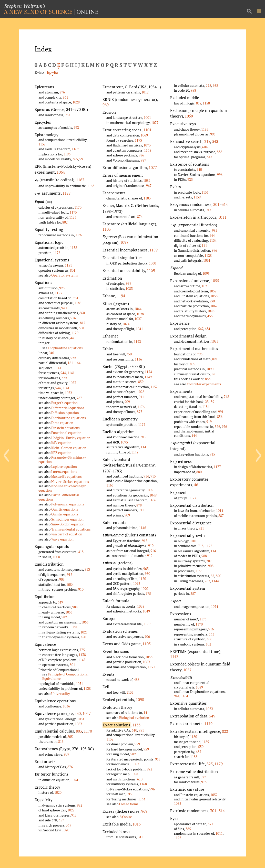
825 (210, 764)
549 (212, 716)
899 (193, 364)
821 (215, 359)
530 (78, 713)
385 (188, 829)
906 (147, 637)
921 (201, 528)
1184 (206, 407)
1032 (68, 393)
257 (193, 594)
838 (220, 152)
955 (158, 759)
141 (204, 246)
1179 (147, 624)
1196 (67, 154)
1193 (138, 140)
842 (210, 157)
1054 (81, 719)
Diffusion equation (65, 413)
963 (146, 569)
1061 (207, 260)
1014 (220, 511)
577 (211, 824)
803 (79, 731)
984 (75, 607)
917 (74, 815)
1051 (79, 684)
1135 (130, 692)
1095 (206, 273)
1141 (58, 368)
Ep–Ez (53, 72)
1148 (148, 150)
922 (73, 358)
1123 (209, 546)
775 (82, 650)
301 (216, 204)
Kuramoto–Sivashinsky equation (62, 459)
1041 (139, 329)
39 (212, 402)
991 (82, 159)
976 (214, 250)
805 (70, 737)
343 (215, 141)
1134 (213, 240)
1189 (206, 742)
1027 (138, 319)
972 (150, 769)
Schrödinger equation (67, 519)
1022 (71, 810)
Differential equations (68, 408)
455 (210, 316)
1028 (76, 102)
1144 (142, 799)
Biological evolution (134, 718)
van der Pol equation (67, 534)
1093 (124, 442)
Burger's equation (64, 403)
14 (145, 713)
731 (76, 298)
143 (212, 634)
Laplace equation (64, 467)
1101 (147, 130)
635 (198, 752)
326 (217, 427)
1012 (145, 92)
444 (194, 436)
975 (148, 594)
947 (208, 210)
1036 (66, 706)
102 (208, 644)
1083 (129, 289)
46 (196, 485)
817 (199, 103)
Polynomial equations (68, 504)
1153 (58, 293)
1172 (57, 253)
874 (140, 217)
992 (76, 128)
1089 (199, 687)
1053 (73, 383)
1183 (147, 198)
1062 (78, 724)
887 (221, 516)
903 (62, 579)
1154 (148, 372)
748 (226, 397)
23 (207, 402)
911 (141, 397)
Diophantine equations (65, 348)
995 (213, 134)
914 (146, 476)
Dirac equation (62, 423)
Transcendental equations (71, 529)
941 (140, 837)
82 (212, 576)
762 (207, 581)
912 (70, 575)
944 (63, 373)
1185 (78, 303)
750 (129, 354)
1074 (215, 607)
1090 (145, 589)
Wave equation (62, 539)
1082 (147, 181)
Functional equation (66, 433)
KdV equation (61, 443)
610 (134, 730)
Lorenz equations (64, 472)
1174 (73, 217)
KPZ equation (61, 453)
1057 (136, 764)
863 (208, 379)
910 (81, 589)
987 (143, 160)
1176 (141, 407)
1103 (107, 229)
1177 (67, 193)
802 (65, 222)
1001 (147, 118)
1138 (82, 655)
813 (61, 742)
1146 (142, 528)
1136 (138, 359)
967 (68, 115)
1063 (85, 622)
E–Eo (39, 72)
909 (67, 754)
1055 (69, 612)
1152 (154, 387)
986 (141, 155)
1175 (73, 212)
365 (75, 159)
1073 (147, 145)
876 (62, 92)
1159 (154, 250)
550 (201, 747)
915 (144, 437)
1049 (153, 495)
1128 (208, 256)
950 (147, 574)
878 (139, 505)
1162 (80, 180)
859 (141, 382)
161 (70, 363)
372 (64, 378)
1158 (74, 248)
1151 (68, 265)
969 (106, 105)
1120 (142, 579)
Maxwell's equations (67, 477)
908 (211, 566)
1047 (87, 713)
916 (73, 318)
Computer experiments (204, 384)
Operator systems (65, 275)
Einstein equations (65, 428)
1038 (74, 627)
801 (73, 270)
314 (225, 204)
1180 (193, 737)
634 (207, 329)
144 (212, 236)
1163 (91, 186)
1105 (147, 644)
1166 (152, 500)
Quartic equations (65, 509)
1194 (121, 296)
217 (207, 141)
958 (215, 86)
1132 (42, 144)
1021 (84, 632)
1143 (174, 657)
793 (200, 354)
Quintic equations (65, 514)
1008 (56, 557)
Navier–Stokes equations (70, 482)
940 (64, 308)
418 (81, 552)
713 (201, 546)
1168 (143, 784)
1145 (82, 660)
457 (61, 820)
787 (79, 398)
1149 (148, 377)
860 (82, 313)
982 (64, 617)
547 (201, 329)
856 (220, 417)
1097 (124, 242)
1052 (213, 291)
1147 (135, 452)
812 (83, 323)
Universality (61, 694)
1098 (140, 700)
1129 (75, 333)
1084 (70, 585)
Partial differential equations (59, 497)
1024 (75, 780)
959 (129, 283)
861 (65, 97)
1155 (199, 571)
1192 (79, 235)
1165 (110, 485)
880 (199, 472)
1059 (189, 116)
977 (203, 777)
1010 (194, 541)
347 (69, 825)
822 (225, 731)
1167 (75, 149)
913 (87, 569)
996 (152, 789)
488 (137, 680)
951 (141, 730)
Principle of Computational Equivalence (65, 676)
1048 (211, 311)
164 (78, 363)
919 (130, 794)
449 (60, 602)
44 (72, 338)
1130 (151, 667)
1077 (155, 123)
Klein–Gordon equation (69, 448)
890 (218, 576)
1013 (137, 824)
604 (205, 147)
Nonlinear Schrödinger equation (62, 488)
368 (81, 328)
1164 (185, 696)
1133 (136, 725)
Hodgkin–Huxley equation (71, 438)
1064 (61, 172)
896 (210, 639)
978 (204, 782)
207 (209, 561)
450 (83, 637)
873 (140, 412)
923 (62, 288)
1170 (78, 207)
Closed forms (129, 804)
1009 (150, 490)
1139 (197, 197)
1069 (144, 135)
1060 (152, 263)
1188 (194, 757)
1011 (222, 217)
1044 (138, 309)
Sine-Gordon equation (68, 524)
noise (126, 817)
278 (208, 86)
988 (204, 556)
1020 (58, 792)
